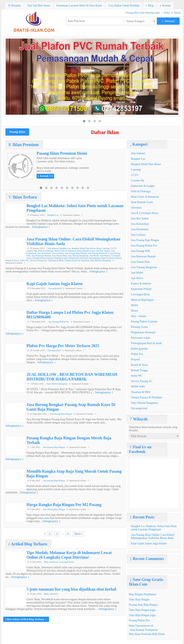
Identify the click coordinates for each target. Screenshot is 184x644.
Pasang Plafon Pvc (139, 620)
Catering (106, 248)
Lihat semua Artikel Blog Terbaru (26, 619)
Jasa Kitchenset (44, 253)
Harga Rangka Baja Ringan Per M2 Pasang (64, 505)
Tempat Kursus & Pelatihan (77, 260)
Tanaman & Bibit (56, 260)
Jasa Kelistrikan (140, 224)
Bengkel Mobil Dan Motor (83, 248)
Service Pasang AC (39, 260)
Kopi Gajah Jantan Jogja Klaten (55, 284)
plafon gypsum (139, 349)
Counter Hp (32, 251)
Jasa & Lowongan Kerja (145, 213)
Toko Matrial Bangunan (101, 260)
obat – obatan (139, 316)
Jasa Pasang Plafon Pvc (98, 253)
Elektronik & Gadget (143, 186)
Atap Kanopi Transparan (144, 630)
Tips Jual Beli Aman (39, 6)
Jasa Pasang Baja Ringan (76, 253)
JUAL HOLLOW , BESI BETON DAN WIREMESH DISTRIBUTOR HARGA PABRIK (72, 377)
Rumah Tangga (140, 370)
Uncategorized (55, 288)
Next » (78, 534)
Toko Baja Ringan (139, 600)
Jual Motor (105, 256)
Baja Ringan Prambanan (143, 594)
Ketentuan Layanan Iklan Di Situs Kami (79, 6)
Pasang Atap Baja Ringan (143, 605)
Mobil (134, 305)
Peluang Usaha (61, 258)
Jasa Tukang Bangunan (78, 256)
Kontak (165, 6)
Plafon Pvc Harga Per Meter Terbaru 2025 (63, 346)
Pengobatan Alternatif (78, 258)
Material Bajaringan (142, 300)
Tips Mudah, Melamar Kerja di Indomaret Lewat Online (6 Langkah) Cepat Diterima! (69, 555)
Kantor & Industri (141, 284)
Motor (134, 311)
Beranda (14, 6)
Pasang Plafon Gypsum (43, 258)
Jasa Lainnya (58, 253)
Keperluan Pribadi (141, 289)
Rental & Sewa (12, 260)
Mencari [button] (168, 21)
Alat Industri (53, 248)
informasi (54, 562)
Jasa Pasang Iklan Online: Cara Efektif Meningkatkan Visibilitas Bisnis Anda (153, 536)
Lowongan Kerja (66, 562)
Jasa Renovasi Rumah (41, 256)
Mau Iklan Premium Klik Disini (147, 634)
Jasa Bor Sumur (103, 251)
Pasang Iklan (17, 132)
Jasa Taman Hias (59, 256)
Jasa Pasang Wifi (141, 251)
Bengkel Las (53, 215)
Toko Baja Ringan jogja (142, 610)
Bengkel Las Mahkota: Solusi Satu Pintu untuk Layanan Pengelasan (154, 528)
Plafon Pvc (137, 354)
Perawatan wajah (141, 338)
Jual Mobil (94, 256)
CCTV (113, 248)
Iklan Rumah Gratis (86, 251)
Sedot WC (24, 260)
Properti (118, 258)
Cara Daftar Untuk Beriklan (124, 6)
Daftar (166, 13)
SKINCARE (138, 387)
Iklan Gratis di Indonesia (65, 251)
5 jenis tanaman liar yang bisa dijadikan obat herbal (71, 589)
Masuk (176, 13)
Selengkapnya (41, 227)
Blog (150, 6)
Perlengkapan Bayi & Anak (101, 258)
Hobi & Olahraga (46, 251)
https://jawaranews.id (141, 626)
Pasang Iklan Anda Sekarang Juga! (142, 13)
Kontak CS (45, 176)
